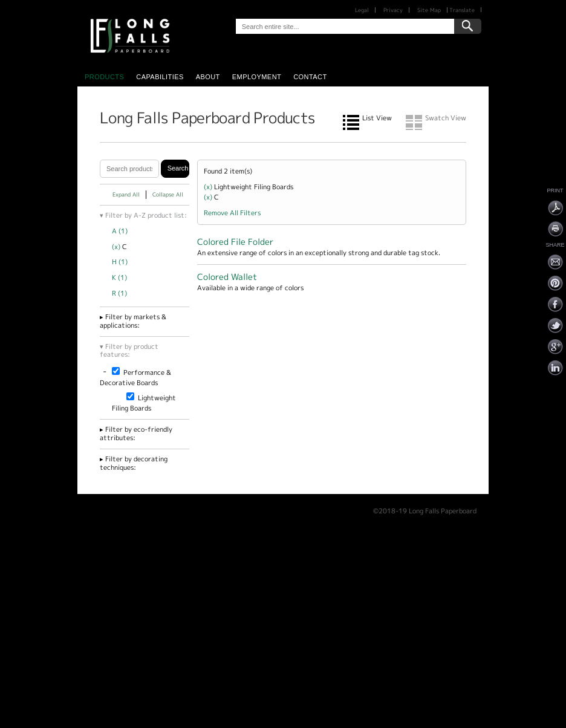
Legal (362, 10)
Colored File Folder (235, 242)
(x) (117, 247)
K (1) (119, 278)
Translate (462, 10)
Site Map (429, 10)
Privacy (393, 10)
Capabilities (160, 77)
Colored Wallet (227, 277)
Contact (310, 77)
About (208, 77)
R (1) (119, 293)
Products (104, 77)
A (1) (120, 231)
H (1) (120, 262)
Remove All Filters (232, 213)
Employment (257, 77)
